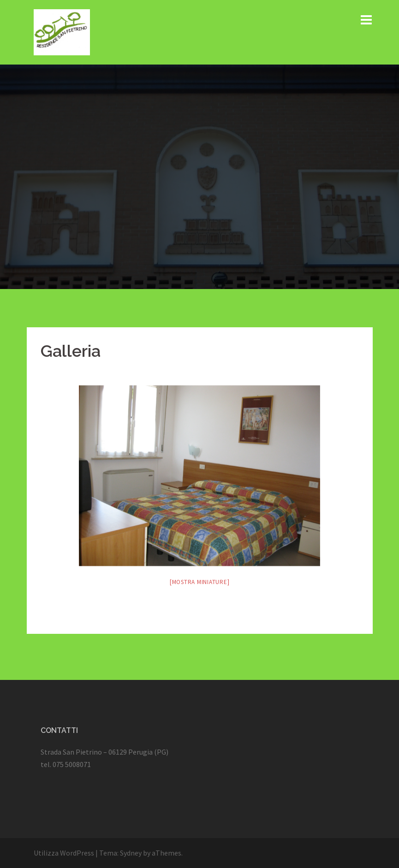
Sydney (131, 853)
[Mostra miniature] (200, 582)
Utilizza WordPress (64, 853)
